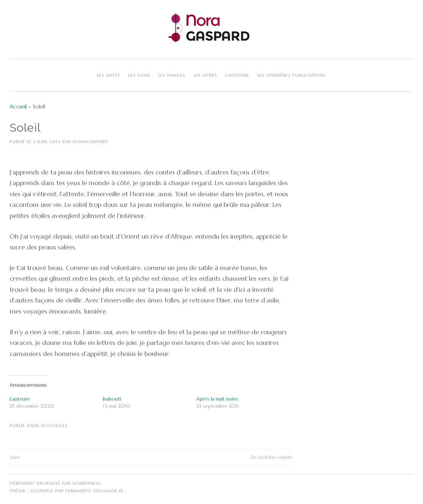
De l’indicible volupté (271, 457)
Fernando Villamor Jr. (95, 491)
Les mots (109, 75)
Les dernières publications (292, 75)
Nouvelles (55, 425)
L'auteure (20, 399)
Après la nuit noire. (218, 399)
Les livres (205, 75)
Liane (15, 457)
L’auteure (237, 75)
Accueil (18, 106)
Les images (172, 75)
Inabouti (112, 399)
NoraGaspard (91, 141)
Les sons (139, 75)
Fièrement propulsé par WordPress (55, 483)
